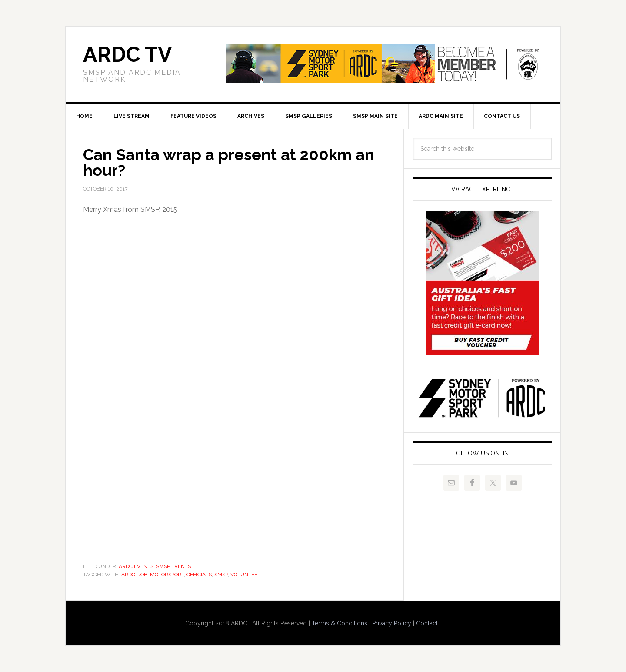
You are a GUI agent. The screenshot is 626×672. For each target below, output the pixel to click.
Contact (427, 623)
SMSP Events (173, 566)
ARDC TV (127, 54)
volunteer (246, 575)
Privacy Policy (392, 623)
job (143, 575)
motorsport (167, 575)
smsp (221, 575)
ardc (128, 575)
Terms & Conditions (340, 623)
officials (199, 575)
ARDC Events (136, 566)
